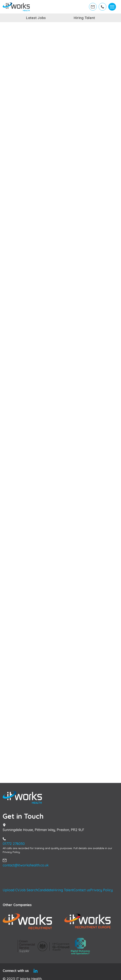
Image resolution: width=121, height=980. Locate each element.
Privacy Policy (101, 890)
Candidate (45, 890)
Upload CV (11, 890)
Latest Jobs (36, 18)
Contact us (82, 890)
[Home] (16, 7)
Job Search (29, 890)
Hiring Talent (84, 18)
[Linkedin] (36, 971)
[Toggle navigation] (112, 7)
